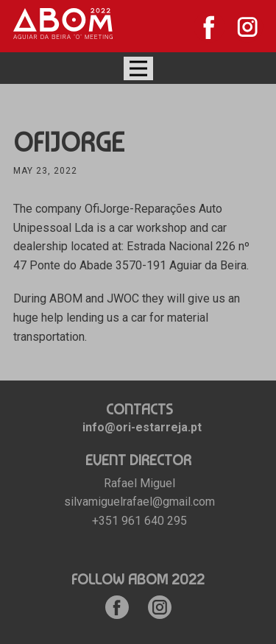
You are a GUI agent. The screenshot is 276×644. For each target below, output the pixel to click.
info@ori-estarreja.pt (142, 427)
